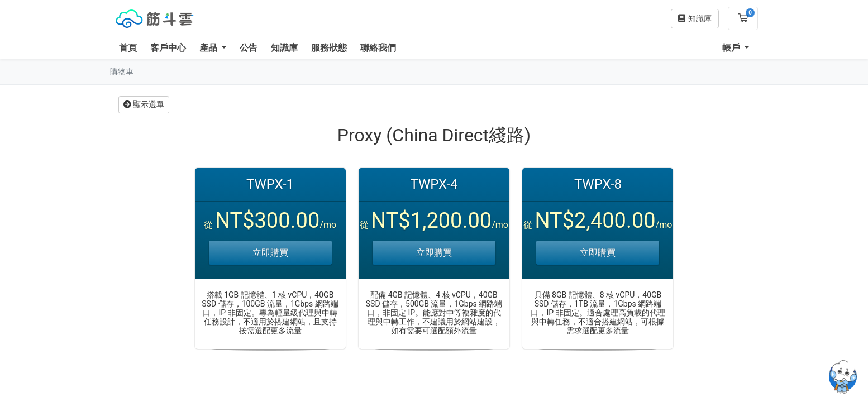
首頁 (128, 48)
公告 (249, 48)
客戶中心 (168, 48)
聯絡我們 (378, 48)
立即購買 (270, 253)
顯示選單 (144, 104)
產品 (209, 48)
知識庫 (284, 48)
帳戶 (732, 48)
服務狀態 (329, 48)
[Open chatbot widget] (843, 377)
